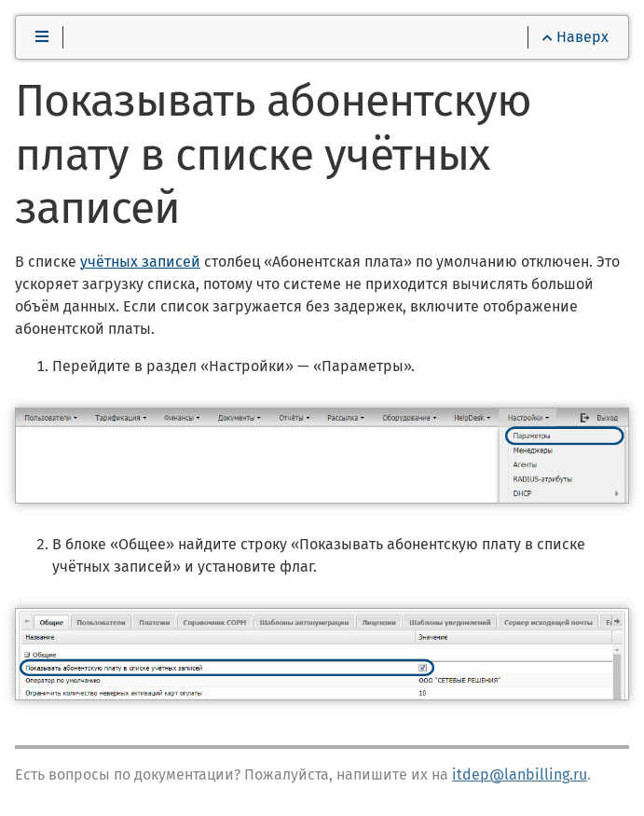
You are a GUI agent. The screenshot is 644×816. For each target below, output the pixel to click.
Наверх (575, 37)
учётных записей (140, 262)
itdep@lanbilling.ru (520, 775)
